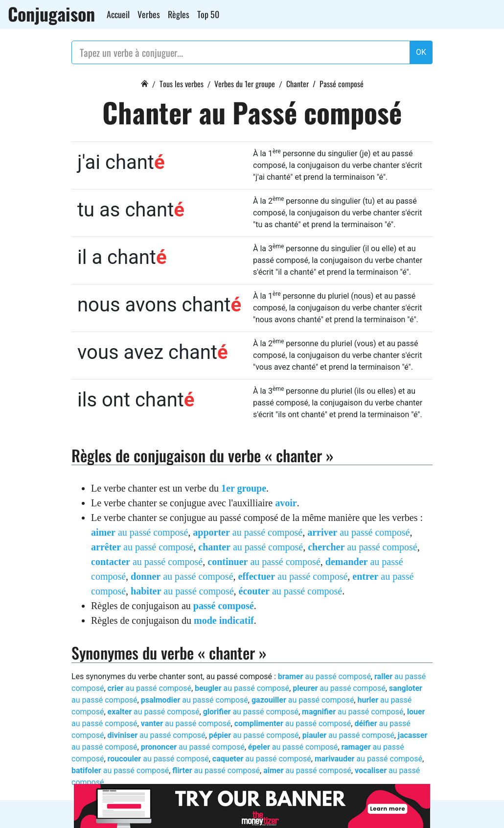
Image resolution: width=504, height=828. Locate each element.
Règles (179, 14)
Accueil (118, 14)
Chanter (298, 84)
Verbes (149, 14)
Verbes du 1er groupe (245, 84)
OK (421, 52)
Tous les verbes (182, 84)
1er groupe (244, 488)
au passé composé (139, 532)
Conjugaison (51, 14)
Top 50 (208, 14)
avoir (286, 503)
